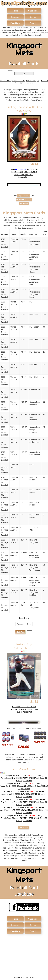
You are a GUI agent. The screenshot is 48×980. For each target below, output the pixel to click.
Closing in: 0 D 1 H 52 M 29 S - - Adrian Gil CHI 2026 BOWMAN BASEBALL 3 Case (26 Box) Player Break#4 (24, 786)
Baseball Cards (18, 81)
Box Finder (24, 203)
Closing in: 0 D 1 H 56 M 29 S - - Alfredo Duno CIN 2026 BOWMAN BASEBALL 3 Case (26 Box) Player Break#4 (24, 818)
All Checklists (6, 81)
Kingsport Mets (23, 196)
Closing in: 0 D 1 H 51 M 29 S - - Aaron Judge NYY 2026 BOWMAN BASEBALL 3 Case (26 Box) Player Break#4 (24, 778)
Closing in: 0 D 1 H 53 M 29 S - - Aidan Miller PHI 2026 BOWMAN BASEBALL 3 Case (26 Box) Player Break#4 (24, 794)
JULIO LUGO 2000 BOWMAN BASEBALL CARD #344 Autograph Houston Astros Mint (24, 709)
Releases (15, 17)
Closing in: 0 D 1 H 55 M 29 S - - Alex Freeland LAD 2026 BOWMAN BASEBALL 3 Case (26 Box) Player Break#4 (24, 810)
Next (29, 624)
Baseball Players (33, 81)
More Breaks (24, 828)
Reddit (33, 23)
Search (33, 17)
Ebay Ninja (15, 23)
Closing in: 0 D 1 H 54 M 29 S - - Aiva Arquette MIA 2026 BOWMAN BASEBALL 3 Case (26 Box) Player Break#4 (24, 802)
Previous (20, 624)
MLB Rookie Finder (24, 200)
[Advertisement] (24, 954)
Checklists (33, 11)
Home (15, 11)
